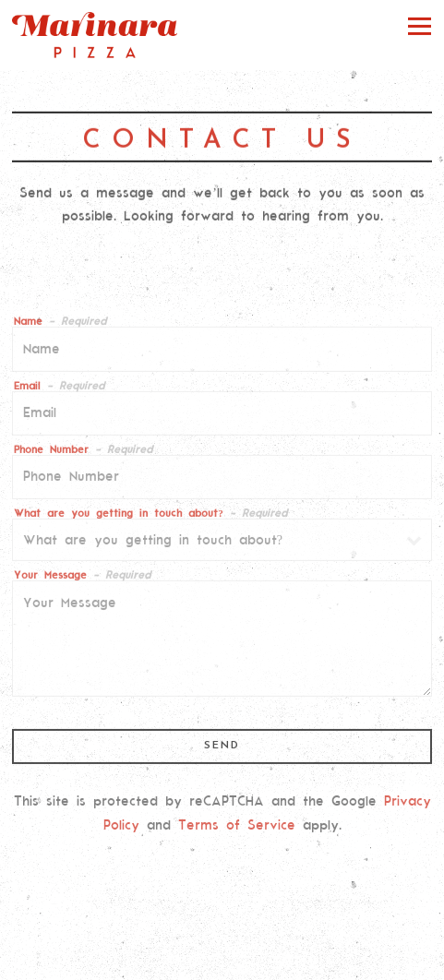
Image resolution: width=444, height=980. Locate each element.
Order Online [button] (222, 926)
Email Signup (222, 962)
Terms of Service (237, 827)
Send (222, 749)
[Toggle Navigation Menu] (420, 25)
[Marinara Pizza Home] (95, 35)
